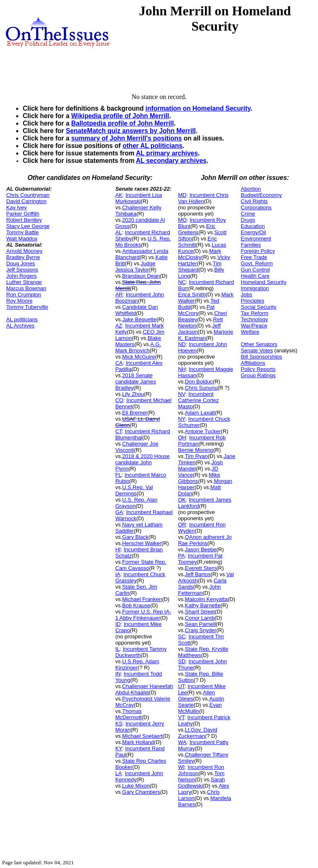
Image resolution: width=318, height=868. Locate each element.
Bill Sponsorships (262, 357)
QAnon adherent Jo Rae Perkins (205, 540)
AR (119, 295)
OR (182, 525)
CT (118, 431)
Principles (253, 301)
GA (119, 512)
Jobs (247, 295)
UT (181, 686)
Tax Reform (255, 313)
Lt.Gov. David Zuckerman (198, 733)
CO (119, 400)
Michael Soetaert (142, 736)
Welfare (250, 332)
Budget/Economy (261, 195)
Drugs (248, 220)
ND (182, 344)
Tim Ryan (196, 456)
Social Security (259, 307)
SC (182, 636)
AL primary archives (167, 153)
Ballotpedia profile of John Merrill (123, 123)
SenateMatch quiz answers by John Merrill (131, 131)
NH (182, 369)
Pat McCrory (196, 310)
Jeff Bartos (198, 574)
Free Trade (254, 257)
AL (118, 232)
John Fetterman (199, 590)
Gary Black (135, 537)
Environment (256, 239)
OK (182, 500)
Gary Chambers (141, 792)
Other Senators (259, 344)
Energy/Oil (254, 232)
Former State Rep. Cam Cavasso (141, 565)
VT (181, 717)
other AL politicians (153, 146)
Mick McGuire (139, 357)
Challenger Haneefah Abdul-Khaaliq (144, 689)
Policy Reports (258, 369)
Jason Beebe (201, 549)
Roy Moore (19, 301)
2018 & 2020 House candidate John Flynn (142, 462)
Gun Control (255, 270)
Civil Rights (254, 201)
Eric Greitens (197, 229)
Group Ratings (258, 375)
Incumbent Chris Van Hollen (203, 198)
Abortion (251, 189)
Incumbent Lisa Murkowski (139, 198)
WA (182, 742)
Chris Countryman (28, 195)
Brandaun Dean (141, 276)
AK (119, 195)
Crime (248, 214)
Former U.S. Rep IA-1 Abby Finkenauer (143, 615)
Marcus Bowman (26, 288)
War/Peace (254, 326)
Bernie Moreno (196, 450)
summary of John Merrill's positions (126, 138)
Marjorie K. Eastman (206, 335)
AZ (119, 326)
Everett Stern (201, 568)
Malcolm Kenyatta (206, 599)
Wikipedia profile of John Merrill (120, 116)
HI (118, 549)
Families (251, 245)
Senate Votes (257, 350)
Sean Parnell (200, 624)
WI (181, 767)
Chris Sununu (201, 388)
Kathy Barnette (203, 605)
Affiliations (253, 363)
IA (118, 574)
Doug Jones (20, 263)
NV (182, 394)
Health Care (255, 276)
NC (182, 282)
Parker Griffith (23, 214)
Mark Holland (138, 742)
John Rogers (22, 276)
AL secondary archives (171, 161)
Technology (255, 319)
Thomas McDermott (128, 714)
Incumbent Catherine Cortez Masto (198, 400)
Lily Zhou (133, 394)
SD (182, 661)
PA (181, 556)
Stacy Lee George (28, 226)
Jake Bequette (139, 319)
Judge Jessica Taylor (135, 267)
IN (118, 674)
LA (118, 773)
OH (182, 438)
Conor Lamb (200, 618)
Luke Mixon (136, 786)
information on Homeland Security (198, 108)
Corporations (256, 207)
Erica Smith (192, 295)
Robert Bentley (24, 220)
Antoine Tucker (203, 431)
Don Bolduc (199, 382)
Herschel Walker (142, 543)
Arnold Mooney (24, 251)
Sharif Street (200, 612)
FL (118, 475)
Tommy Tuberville (27, 307)
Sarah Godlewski (201, 783)
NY (182, 419)
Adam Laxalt (200, 413)
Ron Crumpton (24, 295)
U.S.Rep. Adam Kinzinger (137, 664)
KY (119, 748)
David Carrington (26, 201)
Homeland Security (264, 282)
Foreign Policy (258, 251)
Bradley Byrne (23, 257)
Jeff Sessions (22, 270)
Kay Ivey (17, 207)
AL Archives (20, 326)
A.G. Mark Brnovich (138, 347)
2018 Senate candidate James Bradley (135, 382)
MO (182, 220)
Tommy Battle (23, 232)
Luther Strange (24, 282)
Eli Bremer (135, 413)
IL (117, 649)
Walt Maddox (22, 239)
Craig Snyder (201, 630)
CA (119, 363)
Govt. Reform (257, 263)
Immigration (255, 288)
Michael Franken (142, 599)
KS (119, 724)
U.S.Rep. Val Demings (134, 490)
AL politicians (22, 319)
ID (118, 624)
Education (253, 226)
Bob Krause (136, 605)
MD (182, 195)
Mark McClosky (200, 254)
